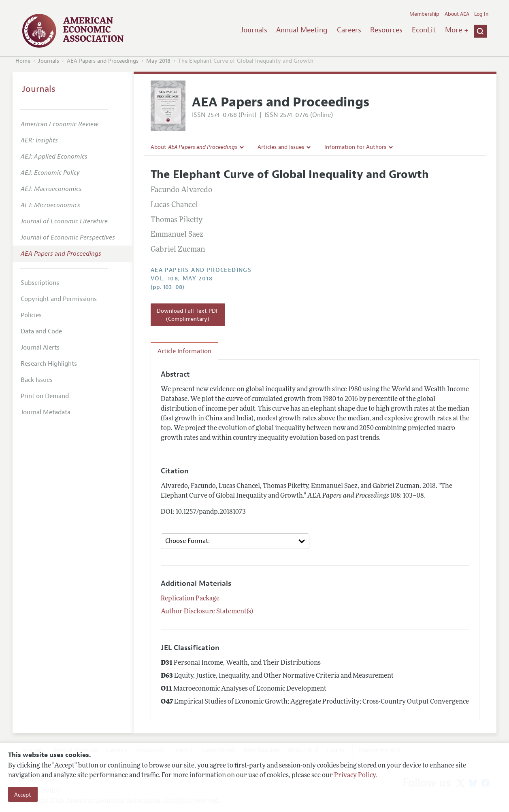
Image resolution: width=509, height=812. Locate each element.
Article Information (184, 351)
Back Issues (37, 380)
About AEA (457, 14)
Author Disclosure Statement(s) (207, 612)
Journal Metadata (46, 412)
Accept (23, 795)
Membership (424, 14)
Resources (386, 30)
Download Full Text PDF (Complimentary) (188, 315)
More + (457, 30)
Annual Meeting (302, 30)
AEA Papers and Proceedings (103, 61)
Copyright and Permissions (59, 299)
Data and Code (41, 331)
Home (23, 61)
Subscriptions (40, 283)
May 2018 (158, 61)
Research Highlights (49, 364)
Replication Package (190, 599)
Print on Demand (45, 396)
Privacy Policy (355, 776)
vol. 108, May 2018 (182, 279)
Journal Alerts (40, 348)
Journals (254, 30)
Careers (349, 30)
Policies (31, 315)
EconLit (424, 30)
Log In (481, 14)
